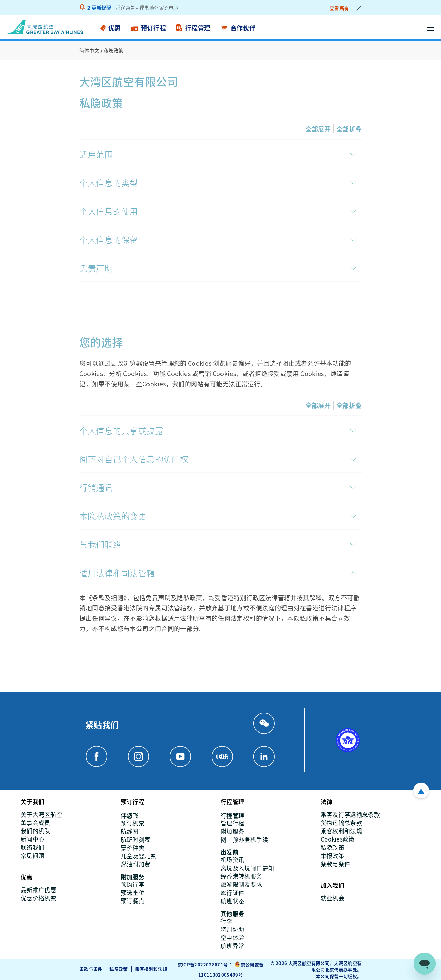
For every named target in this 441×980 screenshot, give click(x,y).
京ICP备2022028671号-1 (205, 964)
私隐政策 (118, 969)
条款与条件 (91, 969)
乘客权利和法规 (151, 969)
